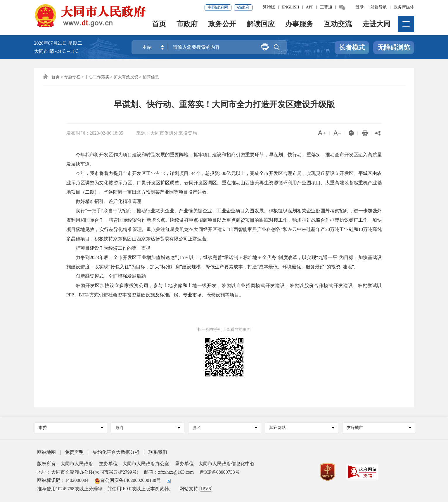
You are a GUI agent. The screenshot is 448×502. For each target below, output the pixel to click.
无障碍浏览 (394, 48)
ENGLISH (290, 7)
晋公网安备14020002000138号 (128, 480)
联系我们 (158, 452)
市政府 (187, 25)
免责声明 (74, 452)
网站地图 (46, 452)
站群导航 (379, 7)
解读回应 (261, 25)
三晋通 (326, 7)
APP (310, 7)
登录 (360, 7)
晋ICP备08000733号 (220, 472)
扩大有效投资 (126, 77)
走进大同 (377, 25)
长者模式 (352, 48)
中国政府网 (218, 7)
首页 (159, 25)
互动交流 (338, 25)
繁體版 (269, 7)
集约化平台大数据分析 (116, 452)
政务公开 (222, 25)
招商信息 (151, 77)
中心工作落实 (97, 77)
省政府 (243, 7)
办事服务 (300, 25)
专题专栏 (72, 77)
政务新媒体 (404, 7)
